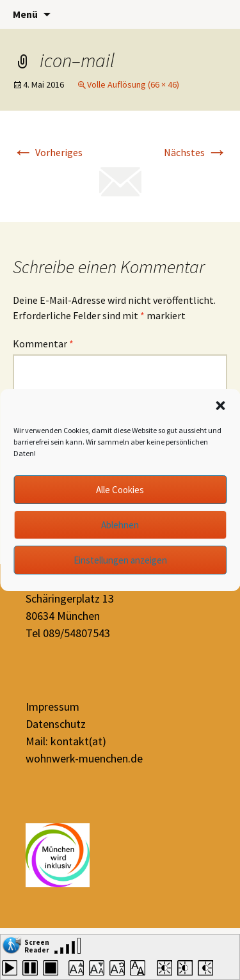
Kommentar (43, 344)
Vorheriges (48, 152)
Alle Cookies (120, 490)
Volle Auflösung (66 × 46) (133, 84)
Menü (25, 14)
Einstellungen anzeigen (120, 560)
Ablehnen (120, 525)
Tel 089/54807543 (68, 633)
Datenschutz (56, 724)
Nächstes (196, 152)
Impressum (52, 707)
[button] (220, 406)
